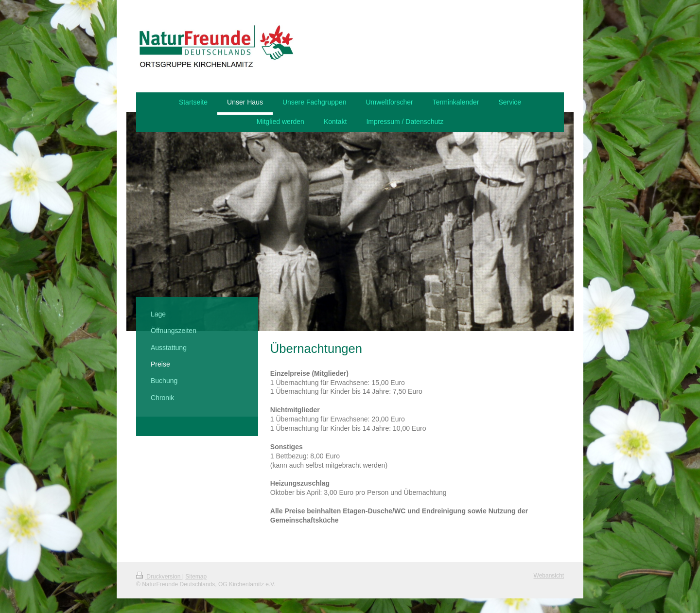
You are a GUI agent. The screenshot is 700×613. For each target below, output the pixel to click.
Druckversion (159, 577)
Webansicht (549, 576)
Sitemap (196, 577)
